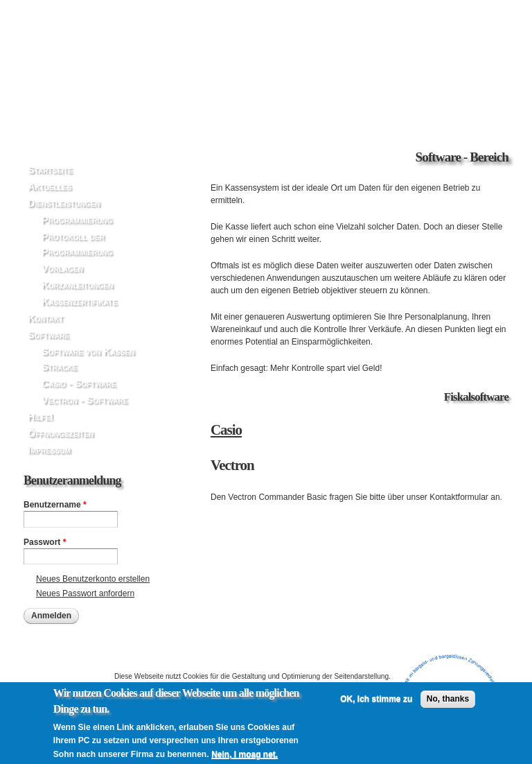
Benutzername (55, 505)
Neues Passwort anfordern (85, 593)
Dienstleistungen (64, 203)
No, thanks (448, 705)
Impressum (49, 450)
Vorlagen (62, 268)
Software (48, 335)
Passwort (45, 542)
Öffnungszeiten (61, 433)
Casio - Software (79, 383)
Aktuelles (50, 186)
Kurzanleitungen (77, 285)
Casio (226, 430)
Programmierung (77, 220)
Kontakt (45, 318)
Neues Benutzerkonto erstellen (93, 579)
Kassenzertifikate (79, 302)
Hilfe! (41, 417)
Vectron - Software (85, 400)
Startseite (50, 170)
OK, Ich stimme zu (376, 705)
